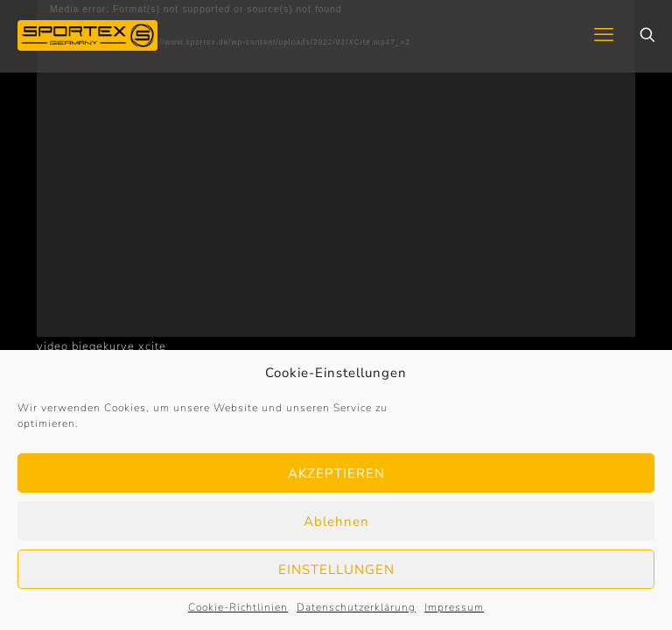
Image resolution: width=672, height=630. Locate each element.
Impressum (454, 607)
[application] (336, 168)
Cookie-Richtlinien (238, 607)
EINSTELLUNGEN (336, 570)
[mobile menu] (604, 35)
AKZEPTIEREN (336, 473)
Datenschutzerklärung (356, 607)
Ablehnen (336, 521)
